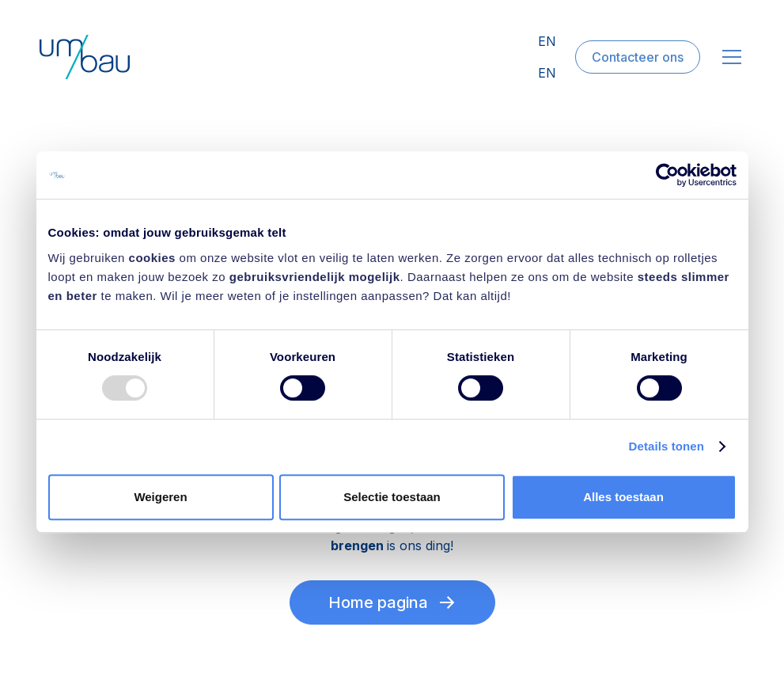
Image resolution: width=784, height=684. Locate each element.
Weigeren (160, 497)
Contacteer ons (638, 57)
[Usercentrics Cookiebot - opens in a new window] (667, 175)
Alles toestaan (623, 497)
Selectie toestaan (392, 497)
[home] (85, 57)
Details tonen (667, 446)
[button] (729, 57)
